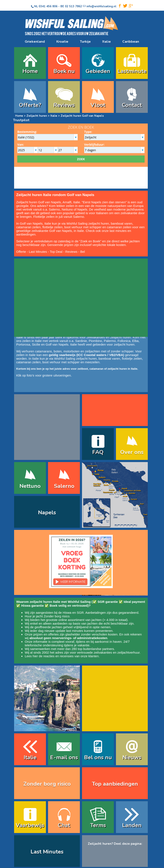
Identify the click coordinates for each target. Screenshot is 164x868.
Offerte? (30, 105)
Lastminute (132, 71)
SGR (80, 613)
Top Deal (56, 252)
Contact (132, 105)
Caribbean (131, 42)
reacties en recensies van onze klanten (71, 656)
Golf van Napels (57, 344)
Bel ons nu (98, 757)
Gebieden (98, 71)
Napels (82, 209)
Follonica (124, 341)
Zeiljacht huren (37, 116)
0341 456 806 (48, 6)
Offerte (21, 252)
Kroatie (62, 42)
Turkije (85, 42)
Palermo (110, 341)
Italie (107, 42)
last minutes (75, 631)
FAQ (98, 452)
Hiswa (67, 613)
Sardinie (81, 341)
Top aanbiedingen (115, 784)
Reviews (64, 105)
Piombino (95, 341)
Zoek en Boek (90, 241)
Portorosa (23, 344)
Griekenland (35, 42)
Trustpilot (21, 120)
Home (30, 71)
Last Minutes (38, 252)
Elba (135, 341)
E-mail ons (64, 757)
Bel (83, 252)
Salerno (54, 209)
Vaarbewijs (30, 825)
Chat (64, 825)
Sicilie (36, 344)
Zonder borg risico (56, 616)
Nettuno (67, 209)
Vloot (98, 105)
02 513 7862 (73, 6)
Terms (98, 825)
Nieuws (132, 757)
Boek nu (64, 71)
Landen (132, 825)
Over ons (132, 452)
